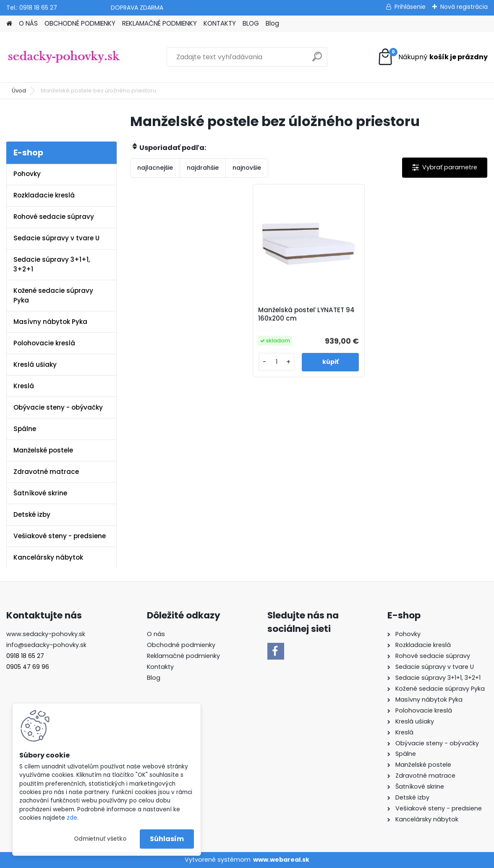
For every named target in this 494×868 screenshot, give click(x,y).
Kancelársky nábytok (48, 557)
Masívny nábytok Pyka (50, 322)
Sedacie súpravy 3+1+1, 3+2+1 (52, 264)
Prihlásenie (410, 7)
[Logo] (64, 57)
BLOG (251, 23)
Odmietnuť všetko (100, 839)
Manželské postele (43, 450)
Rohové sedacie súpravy (54, 217)
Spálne (25, 429)
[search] (317, 60)
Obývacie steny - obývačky (58, 407)
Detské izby (32, 514)
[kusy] (277, 362)
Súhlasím (167, 839)
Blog (272, 23)
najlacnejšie (155, 168)
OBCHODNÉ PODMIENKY (80, 23)
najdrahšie (203, 168)
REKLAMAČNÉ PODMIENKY (159, 23)
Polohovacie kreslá (44, 343)
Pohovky (27, 174)
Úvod (19, 91)
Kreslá (24, 386)
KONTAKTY (220, 23)
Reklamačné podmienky (183, 656)
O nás (156, 634)
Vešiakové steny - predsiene (60, 536)
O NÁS (28, 23)
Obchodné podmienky (181, 645)
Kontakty (160, 667)
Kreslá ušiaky (35, 364)
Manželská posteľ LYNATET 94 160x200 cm (306, 314)
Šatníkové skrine (40, 493)
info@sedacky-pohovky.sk (46, 645)
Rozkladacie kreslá (44, 195)
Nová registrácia (464, 7)
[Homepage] (9, 24)
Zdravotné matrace (46, 472)
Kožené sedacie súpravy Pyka (53, 295)
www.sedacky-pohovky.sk (46, 634)
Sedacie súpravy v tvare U (56, 238)
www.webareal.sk (281, 860)
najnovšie (247, 168)
